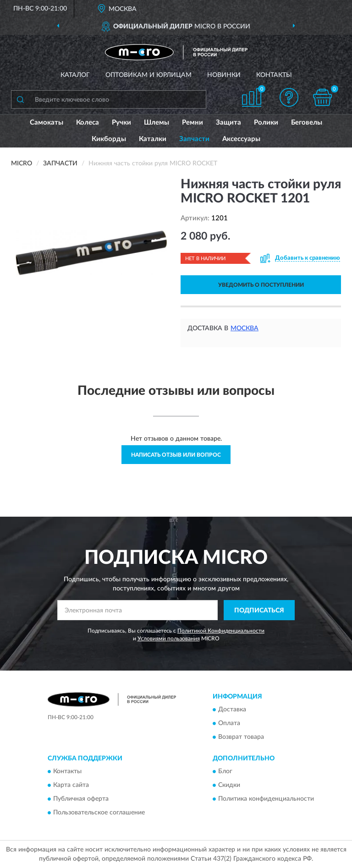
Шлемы (157, 123)
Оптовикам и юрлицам (148, 75)
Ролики (266, 123)
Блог (225, 772)
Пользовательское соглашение (99, 813)
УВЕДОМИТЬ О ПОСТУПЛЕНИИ (261, 285)
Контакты (274, 75)
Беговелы (307, 123)
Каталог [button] (75, 75)
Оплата (229, 723)
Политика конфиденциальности (266, 799)
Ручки (121, 123)
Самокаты (47, 123)
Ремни (192, 123)
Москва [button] (245, 328)
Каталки (153, 139)
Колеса (88, 123)
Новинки (224, 75)
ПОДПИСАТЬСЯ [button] (259, 611)
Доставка (232, 710)
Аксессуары (241, 139)
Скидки (229, 786)
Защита (228, 123)
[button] (289, 97)
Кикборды (109, 139)
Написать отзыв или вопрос (176, 455)
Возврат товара (241, 737)
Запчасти (194, 139)
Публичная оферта (81, 799)
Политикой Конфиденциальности (221, 631)
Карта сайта (71, 786)
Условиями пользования (169, 639)
